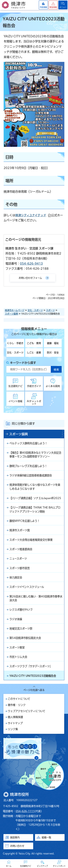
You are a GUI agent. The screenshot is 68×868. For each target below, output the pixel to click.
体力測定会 (16, 577)
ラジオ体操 (16, 619)
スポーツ (50, 310)
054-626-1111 (25, 811)
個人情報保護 (15, 717)
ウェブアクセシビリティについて (27, 711)
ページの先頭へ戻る (34, 690)
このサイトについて (19, 699)
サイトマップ (15, 723)
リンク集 (13, 729)
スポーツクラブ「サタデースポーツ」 (31, 666)
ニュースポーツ (18, 559)
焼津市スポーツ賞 (20, 530)
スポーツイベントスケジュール (27, 587)
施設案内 (15, 837)
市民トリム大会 (18, 657)
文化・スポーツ (35, 310)
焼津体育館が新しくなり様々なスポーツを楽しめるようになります (35, 487)
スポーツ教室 (17, 647)
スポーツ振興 (11, 314)
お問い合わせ (17, 846)
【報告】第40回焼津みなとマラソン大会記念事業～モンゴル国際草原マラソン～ (35, 455)
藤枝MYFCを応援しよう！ (25, 521)
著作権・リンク (17, 705)
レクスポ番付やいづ (21, 610)
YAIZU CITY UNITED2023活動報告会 (33, 676)
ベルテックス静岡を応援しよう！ (28, 443)
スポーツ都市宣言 (20, 568)
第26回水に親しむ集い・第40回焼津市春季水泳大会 (36, 598)
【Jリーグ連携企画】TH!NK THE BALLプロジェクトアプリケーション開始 (35, 509)
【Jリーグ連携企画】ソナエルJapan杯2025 (35, 498)
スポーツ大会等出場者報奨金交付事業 (31, 540)
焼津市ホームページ (15, 310)
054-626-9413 (31, 264)
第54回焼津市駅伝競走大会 (25, 638)
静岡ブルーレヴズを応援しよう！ (28, 466)
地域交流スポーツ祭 (21, 629)
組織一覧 (46, 837)
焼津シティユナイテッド (33, 215)
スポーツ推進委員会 (21, 549)
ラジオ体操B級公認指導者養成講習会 (31, 475)
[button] (53, 5)
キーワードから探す (23, 363)
